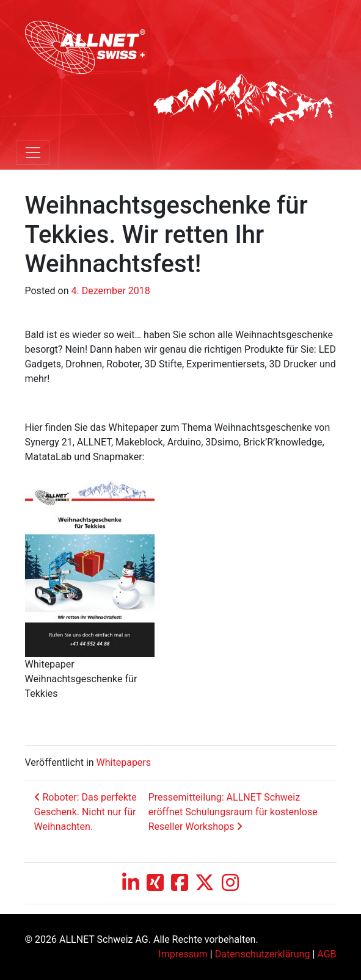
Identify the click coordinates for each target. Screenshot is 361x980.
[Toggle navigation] (33, 153)
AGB (326, 954)
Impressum (183, 954)
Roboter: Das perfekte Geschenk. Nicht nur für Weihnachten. (86, 812)
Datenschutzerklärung (263, 954)
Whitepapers (124, 762)
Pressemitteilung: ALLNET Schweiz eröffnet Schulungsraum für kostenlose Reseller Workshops (233, 812)
